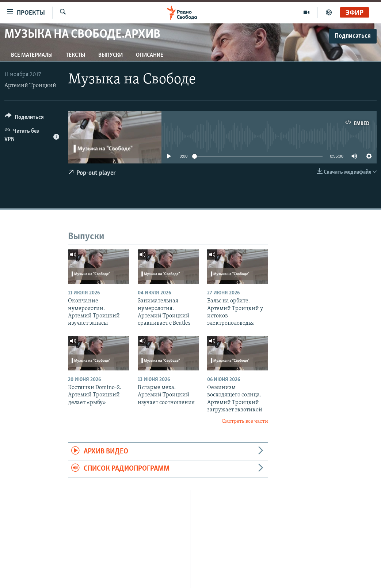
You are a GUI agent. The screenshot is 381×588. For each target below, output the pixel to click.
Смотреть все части (245, 421)
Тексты (75, 55)
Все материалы (32, 55)
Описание (150, 55)
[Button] (24, 118)
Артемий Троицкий (30, 86)
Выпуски (111, 55)
